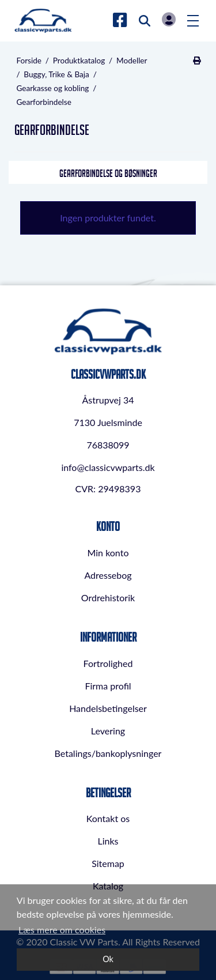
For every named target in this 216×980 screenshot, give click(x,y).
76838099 (108, 445)
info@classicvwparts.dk (108, 467)
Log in (169, 19)
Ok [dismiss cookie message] (108, 959)
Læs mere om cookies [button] (62, 930)
